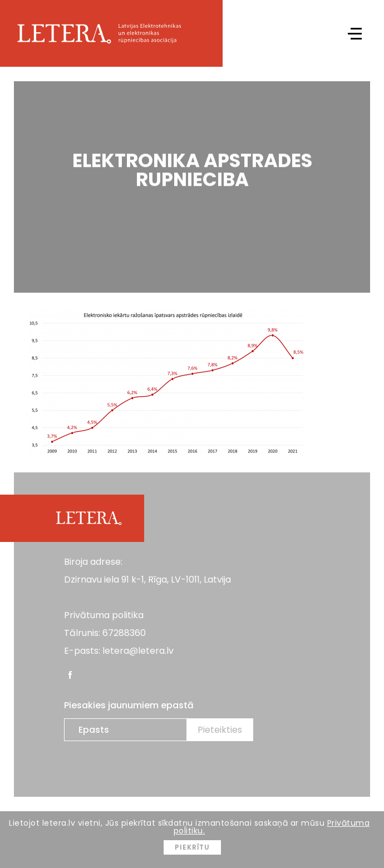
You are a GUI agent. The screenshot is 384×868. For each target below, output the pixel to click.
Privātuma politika (104, 615)
